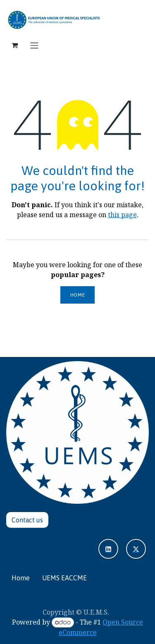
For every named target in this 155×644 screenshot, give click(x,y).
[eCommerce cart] (14, 45)
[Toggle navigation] (34, 45)
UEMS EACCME (64, 578)
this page (122, 215)
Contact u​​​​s (27, 520)
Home (77, 295)
